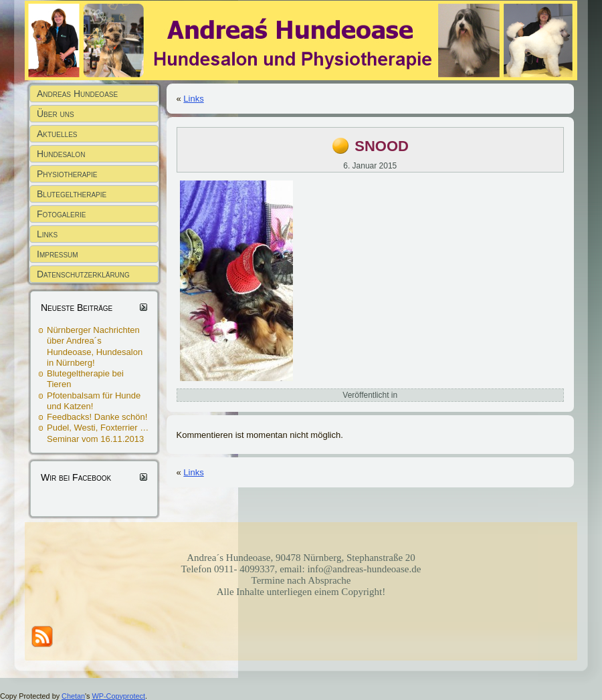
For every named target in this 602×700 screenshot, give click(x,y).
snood (382, 144)
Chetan (73, 696)
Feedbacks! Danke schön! (97, 417)
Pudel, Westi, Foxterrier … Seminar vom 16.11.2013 (98, 433)
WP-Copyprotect (119, 696)
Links (193, 99)
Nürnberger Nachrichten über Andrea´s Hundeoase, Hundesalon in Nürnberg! (95, 346)
